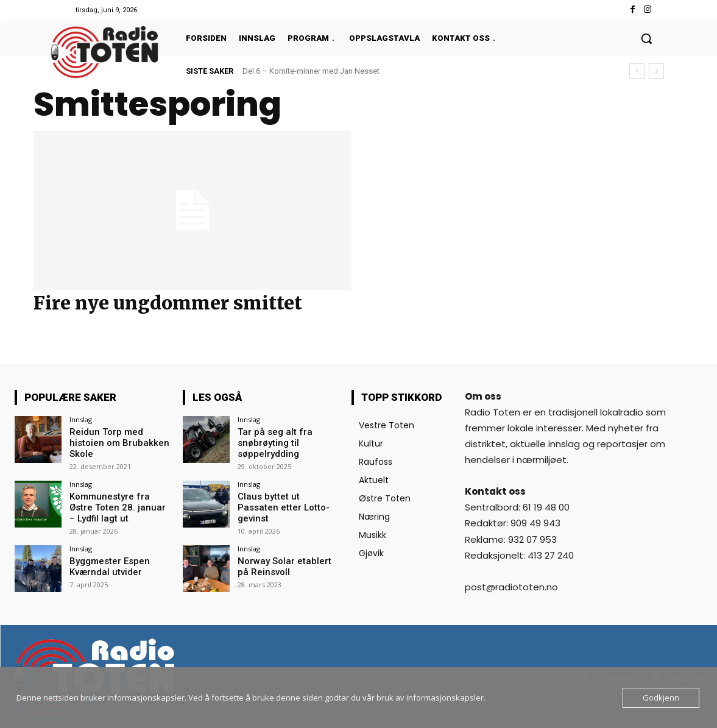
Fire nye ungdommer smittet (168, 303)
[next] (656, 71)
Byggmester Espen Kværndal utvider (107, 561)
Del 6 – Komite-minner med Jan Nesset (311, 71)
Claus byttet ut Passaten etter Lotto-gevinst (284, 499)
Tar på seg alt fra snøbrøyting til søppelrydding (271, 442)
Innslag (81, 419)
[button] (646, 38)
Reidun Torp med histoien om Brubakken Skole (115, 442)
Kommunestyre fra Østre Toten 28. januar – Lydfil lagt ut (119, 504)
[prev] (637, 71)
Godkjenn (661, 698)
